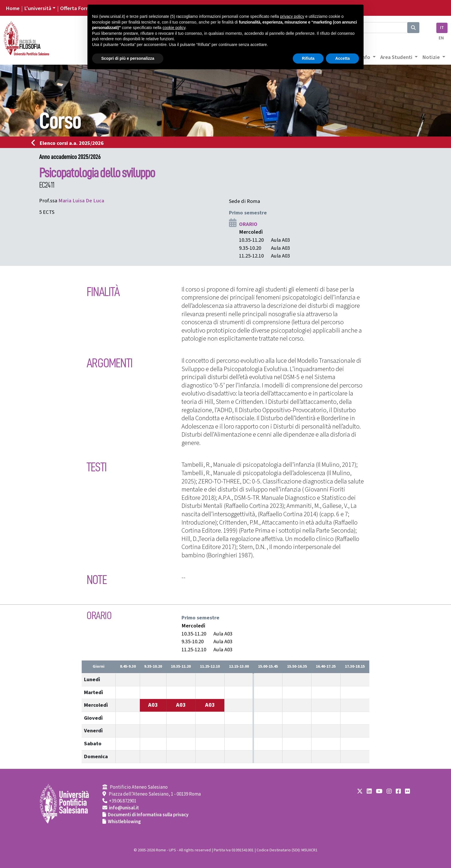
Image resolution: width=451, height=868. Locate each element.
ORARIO (248, 224)
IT (442, 28)
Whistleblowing (124, 822)
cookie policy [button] (174, 28)
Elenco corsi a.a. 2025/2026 (69, 143)
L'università (38, 8)
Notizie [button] (432, 57)
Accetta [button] (342, 58)
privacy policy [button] (292, 16)
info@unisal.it (124, 808)
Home (13, 8)
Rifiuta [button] (308, 58)
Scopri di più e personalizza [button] (128, 58)
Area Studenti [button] (397, 57)
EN (441, 38)
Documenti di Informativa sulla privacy (148, 815)
